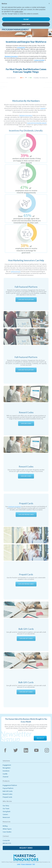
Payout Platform (8, 788)
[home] (10, 5)
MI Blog (5, 826)
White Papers (7, 829)
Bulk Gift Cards (8, 791)
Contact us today (39, 60)
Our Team (6, 809)
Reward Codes (8, 794)
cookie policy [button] (19, 851)
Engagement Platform (10, 785)
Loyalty (5, 774)
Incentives (6, 771)
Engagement (7, 765)
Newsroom (6, 817)
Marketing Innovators (11, 56)
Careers (5, 814)
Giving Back (7, 811)
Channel (5, 777)
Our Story (6, 806)
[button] (48, 5)
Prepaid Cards (7, 797)
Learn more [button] (26, 864)
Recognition (7, 768)
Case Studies (7, 832)
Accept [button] (26, 858)
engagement (21, 47)
